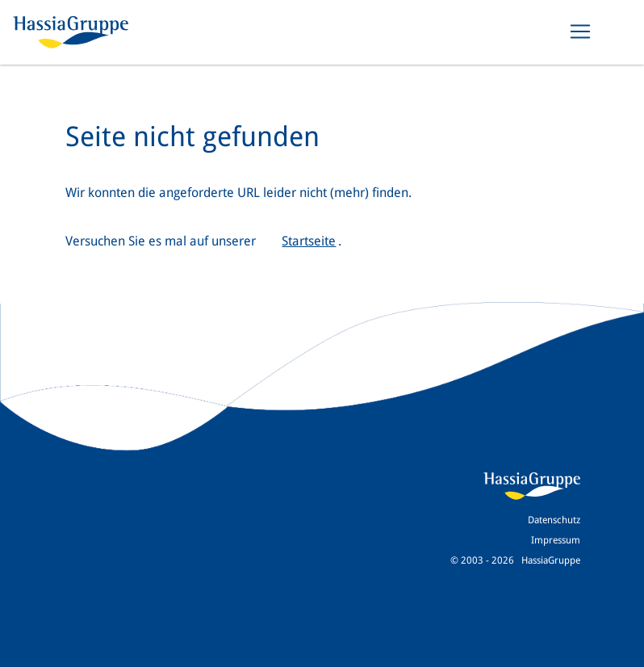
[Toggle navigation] (580, 31)
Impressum (556, 540)
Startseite (309, 241)
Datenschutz (554, 520)
